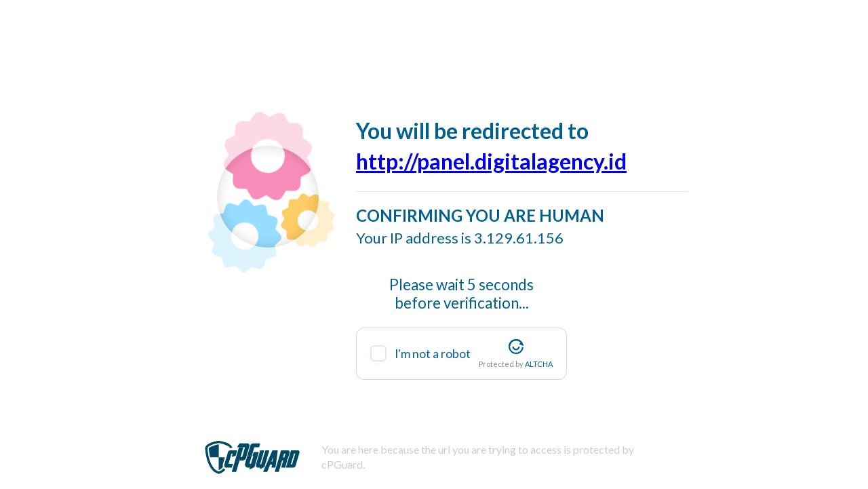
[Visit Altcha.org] (516, 347)
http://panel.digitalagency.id (491, 161)
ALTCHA (539, 364)
